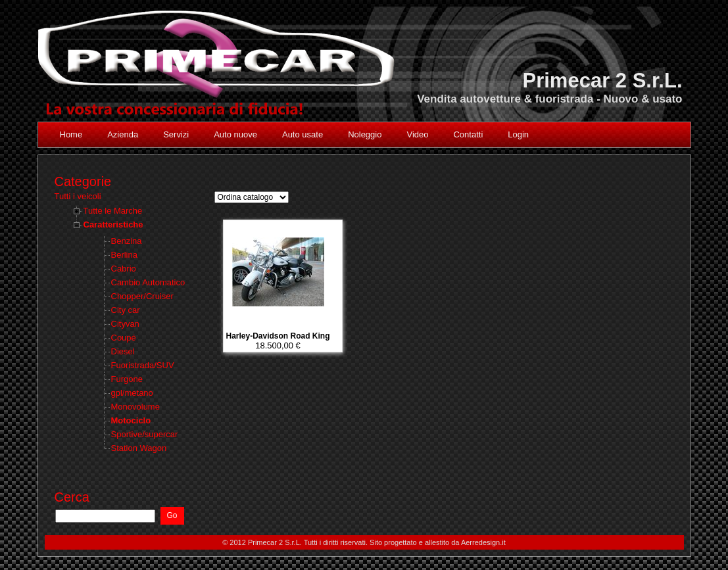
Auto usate (303, 134)
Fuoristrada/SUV (143, 365)
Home (71, 134)
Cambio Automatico (148, 282)
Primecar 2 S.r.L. (603, 81)
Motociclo (131, 420)
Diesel (123, 351)
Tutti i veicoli (78, 196)
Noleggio (365, 134)
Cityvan (125, 324)
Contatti (468, 134)
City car (126, 310)
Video (417, 134)
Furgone (127, 379)
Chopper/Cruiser (142, 296)
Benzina (127, 241)
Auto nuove (235, 134)
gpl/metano (132, 393)
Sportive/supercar (145, 434)
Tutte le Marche (113, 211)
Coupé (124, 338)
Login (518, 134)
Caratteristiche (113, 225)
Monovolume (135, 407)
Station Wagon (139, 448)
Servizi (176, 134)
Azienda (123, 134)
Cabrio (124, 269)
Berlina (124, 255)
